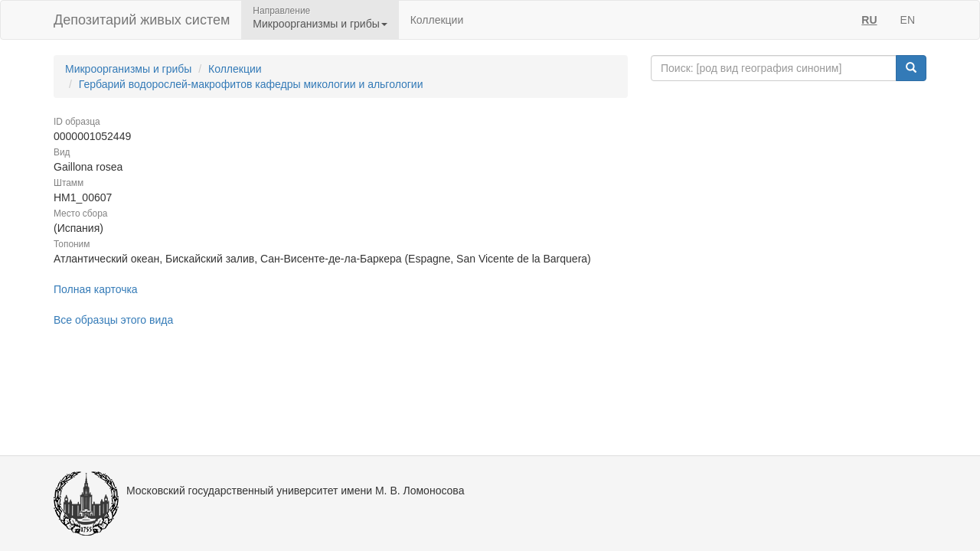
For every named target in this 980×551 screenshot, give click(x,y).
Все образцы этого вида (113, 320)
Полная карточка (96, 289)
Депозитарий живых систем (142, 20)
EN (908, 20)
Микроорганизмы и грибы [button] (320, 24)
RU (869, 20)
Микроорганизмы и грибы (128, 69)
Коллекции (437, 20)
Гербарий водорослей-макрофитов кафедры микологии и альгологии (251, 84)
